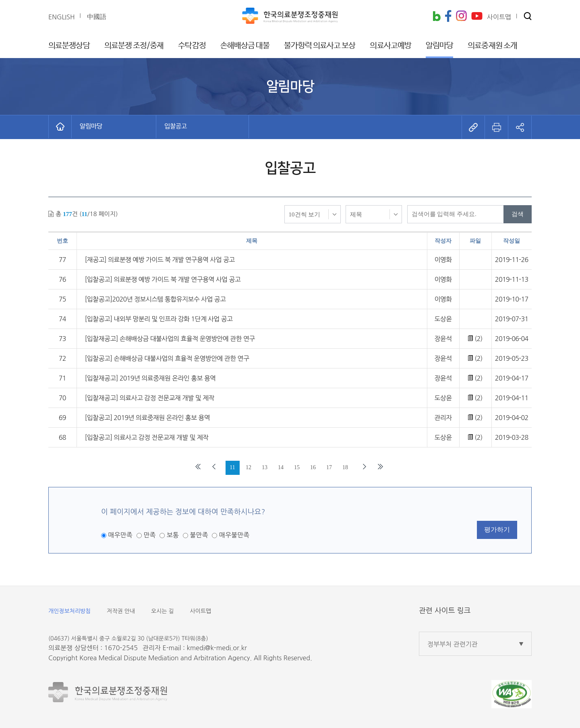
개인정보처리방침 (69, 611)
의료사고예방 (390, 46)
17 (329, 467)
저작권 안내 (121, 611)
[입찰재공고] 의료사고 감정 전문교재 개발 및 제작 (150, 398)
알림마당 (439, 46)
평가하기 (497, 529)
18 (345, 467)
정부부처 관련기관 (453, 644)
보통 (173, 535)
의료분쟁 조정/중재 (134, 46)
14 (281, 467)
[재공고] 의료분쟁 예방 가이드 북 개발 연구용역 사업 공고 (160, 260)
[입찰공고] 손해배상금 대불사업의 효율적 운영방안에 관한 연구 (167, 358)
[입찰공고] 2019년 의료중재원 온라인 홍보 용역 (148, 418)
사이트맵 (201, 611)
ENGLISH (62, 17)
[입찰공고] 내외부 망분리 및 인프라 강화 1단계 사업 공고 (159, 319)
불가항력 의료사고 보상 (320, 46)
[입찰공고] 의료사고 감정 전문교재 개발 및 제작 (147, 437)
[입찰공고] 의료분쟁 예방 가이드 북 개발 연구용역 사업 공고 (163, 279)
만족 (149, 535)
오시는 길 (163, 611)
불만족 (199, 535)
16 (313, 467)
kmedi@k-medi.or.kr (216, 648)
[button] (528, 17)
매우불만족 (234, 535)
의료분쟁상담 (69, 46)
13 (265, 467)
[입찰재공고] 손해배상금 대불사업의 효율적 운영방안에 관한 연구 (170, 339)
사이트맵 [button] (499, 17)
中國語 (97, 17)
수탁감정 (192, 46)
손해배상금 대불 (245, 46)
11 (232, 467)
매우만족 (120, 535)
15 (297, 467)
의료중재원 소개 (492, 46)
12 (249, 467)
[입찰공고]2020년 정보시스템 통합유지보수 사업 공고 (155, 299)
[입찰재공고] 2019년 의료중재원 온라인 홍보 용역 (150, 378)
